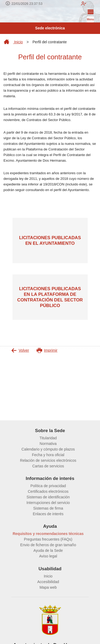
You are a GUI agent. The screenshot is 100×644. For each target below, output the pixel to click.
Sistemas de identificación (48, 497)
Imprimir (47, 350)
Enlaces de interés (48, 514)
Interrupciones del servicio (48, 503)
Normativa (48, 444)
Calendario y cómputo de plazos (48, 449)
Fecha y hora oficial (48, 455)
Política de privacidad (48, 486)
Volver (20, 350)
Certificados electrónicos (48, 491)
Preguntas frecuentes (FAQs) (48, 539)
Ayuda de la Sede (48, 550)
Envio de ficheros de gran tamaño (48, 545)
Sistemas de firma (48, 508)
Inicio (13, 42)
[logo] (11, 15)
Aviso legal (48, 556)
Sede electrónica (50, 28)
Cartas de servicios (48, 466)
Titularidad (48, 438)
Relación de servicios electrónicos (48, 460)
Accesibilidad (48, 582)
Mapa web (48, 587)
